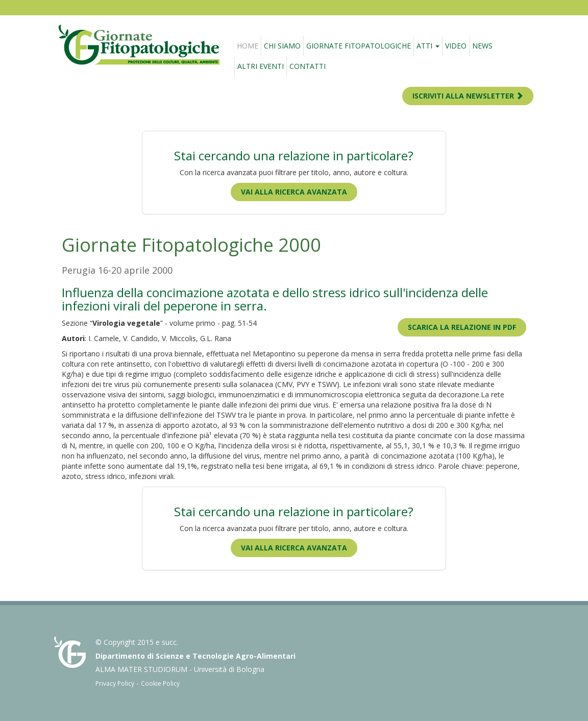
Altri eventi (261, 66)
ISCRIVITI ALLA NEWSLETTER (468, 96)
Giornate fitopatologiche (359, 46)
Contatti (308, 66)
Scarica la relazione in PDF (462, 327)
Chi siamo (282, 46)
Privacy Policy (115, 683)
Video (456, 46)
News (482, 46)
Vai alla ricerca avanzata (294, 192)
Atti (428, 46)
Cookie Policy (160, 683)
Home (248, 46)
